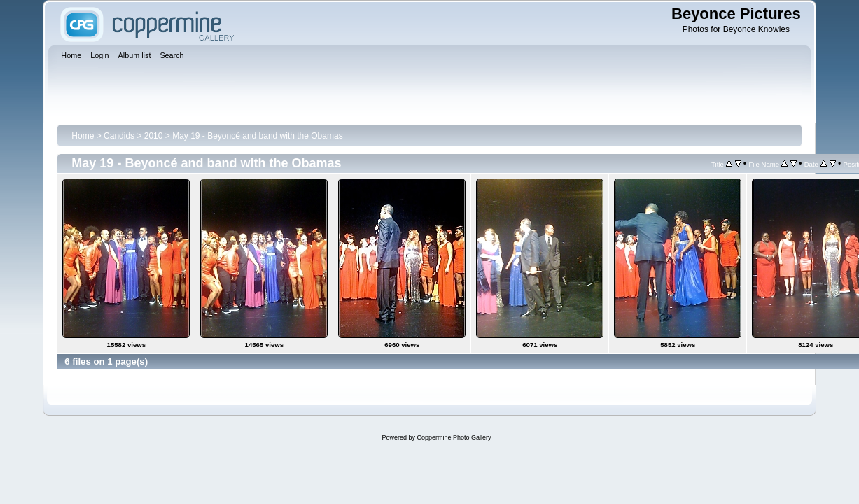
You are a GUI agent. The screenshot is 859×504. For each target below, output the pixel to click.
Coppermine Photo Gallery (454, 437)
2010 (154, 136)
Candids (119, 136)
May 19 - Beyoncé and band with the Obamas (257, 136)
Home (83, 136)
